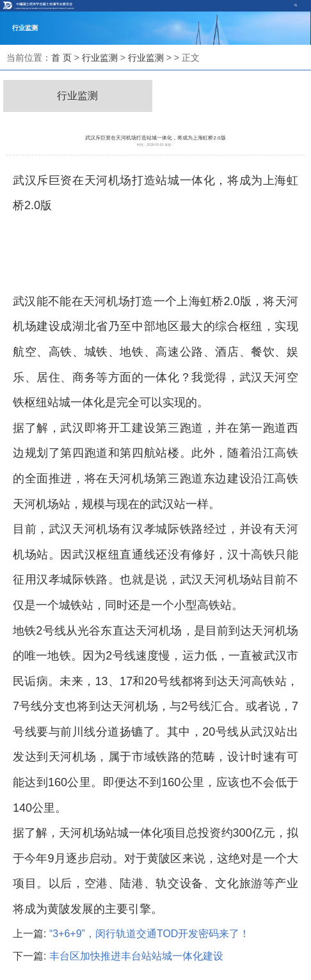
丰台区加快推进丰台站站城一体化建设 (136, 956)
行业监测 (100, 58)
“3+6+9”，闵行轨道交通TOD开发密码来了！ (150, 934)
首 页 (61, 58)
